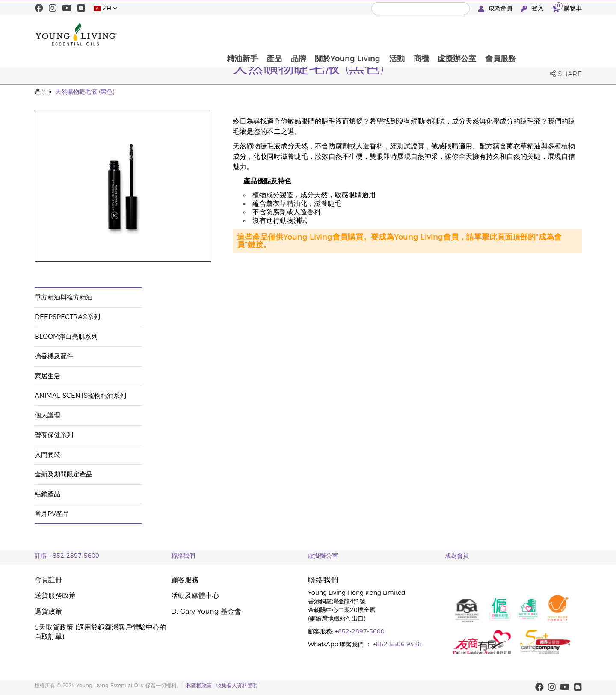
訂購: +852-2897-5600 (67, 556)
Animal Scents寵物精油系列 (80, 396)
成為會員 (496, 9)
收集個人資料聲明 (237, 686)
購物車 (567, 7)
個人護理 (47, 416)
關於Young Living (407, 34)
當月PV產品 (52, 514)
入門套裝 (47, 455)
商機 (481, 34)
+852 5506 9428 (397, 645)
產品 (332, 34)
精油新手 (299, 34)
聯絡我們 (183, 556)
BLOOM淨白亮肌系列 (66, 337)
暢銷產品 (47, 494)
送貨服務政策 (55, 596)
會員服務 (562, 34)
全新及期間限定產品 (64, 475)
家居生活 (47, 376)
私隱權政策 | (201, 686)
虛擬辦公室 (518, 34)
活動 (456, 34)
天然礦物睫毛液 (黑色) (85, 92)
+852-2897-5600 (360, 632)
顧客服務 (185, 580)
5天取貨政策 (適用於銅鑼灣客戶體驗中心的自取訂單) (101, 632)
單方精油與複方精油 (64, 297)
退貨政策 (48, 612)
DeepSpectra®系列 (67, 317)
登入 (533, 9)
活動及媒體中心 (195, 596)
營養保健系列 (54, 435)
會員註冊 (48, 580)
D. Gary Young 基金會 (206, 612)
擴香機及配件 (54, 356)
